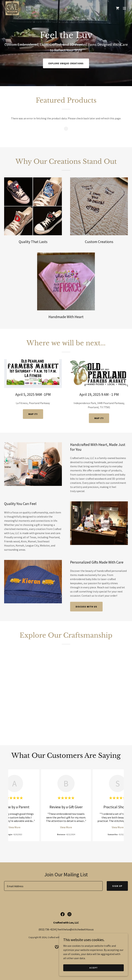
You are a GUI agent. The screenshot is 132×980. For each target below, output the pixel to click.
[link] (12, 8)
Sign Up (117, 886)
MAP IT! (33, 414)
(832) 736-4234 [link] (47, 929)
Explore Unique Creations (66, 63)
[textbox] (53, 886)
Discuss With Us (86, 607)
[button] (124, 8)
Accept (93, 968)
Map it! (99, 418)
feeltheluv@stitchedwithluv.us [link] (76, 929)
